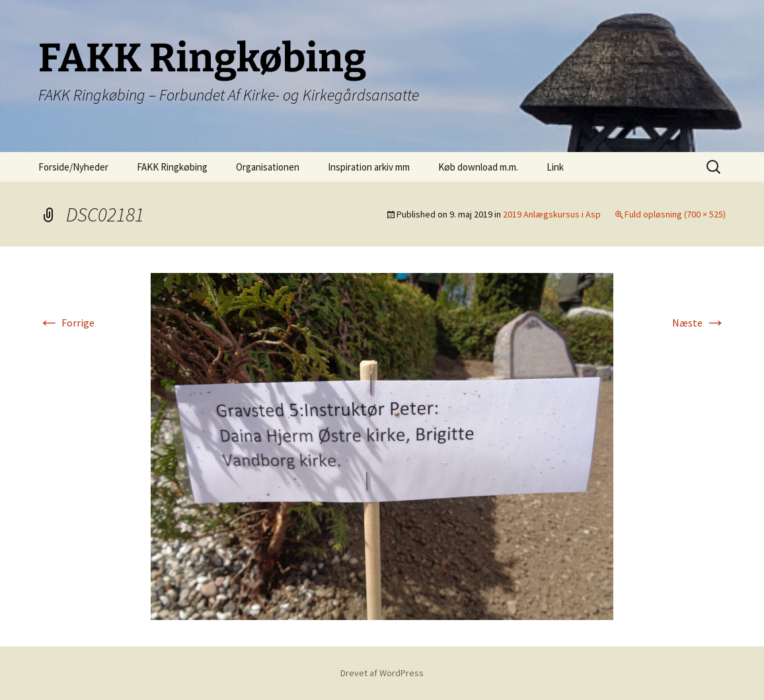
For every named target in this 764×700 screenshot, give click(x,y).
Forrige (66, 323)
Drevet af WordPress (382, 673)
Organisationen (268, 167)
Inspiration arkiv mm (369, 167)
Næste (699, 323)
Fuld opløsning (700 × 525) (675, 214)
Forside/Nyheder (73, 167)
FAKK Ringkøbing (172, 167)
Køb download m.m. (478, 167)
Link (555, 167)
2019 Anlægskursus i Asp (552, 214)
